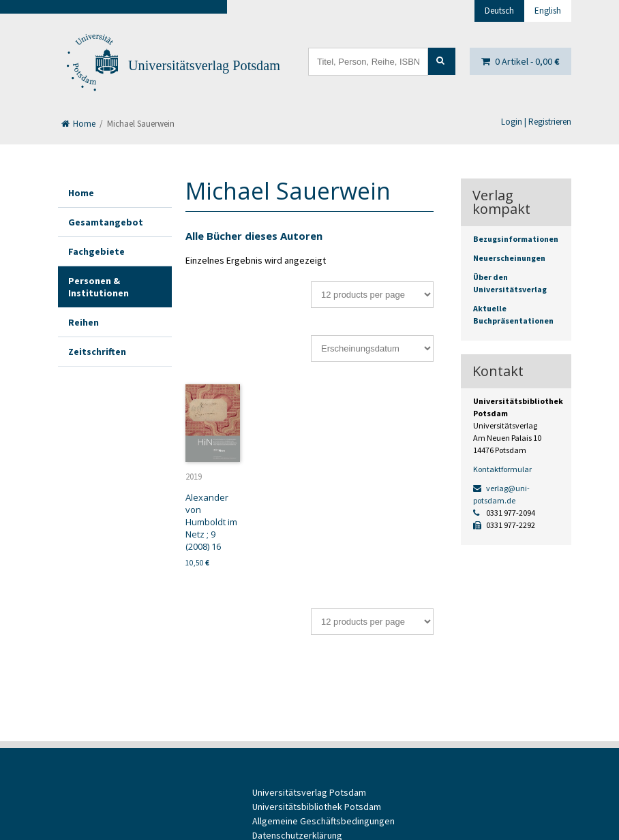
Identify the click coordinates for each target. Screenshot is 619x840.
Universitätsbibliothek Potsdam (317, 807)
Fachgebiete (96, 251)
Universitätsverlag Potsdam (204, 65)
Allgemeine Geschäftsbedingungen (323, 821)
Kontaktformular (502, 469)
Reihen (84, 322)
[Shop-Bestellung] (372, 348)
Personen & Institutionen (99, 287)
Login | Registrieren (536, 122)
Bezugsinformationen (516, 239)
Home (78, 124)
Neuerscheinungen (509, 258)
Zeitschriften (97, 352)
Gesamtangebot (106, 222)
